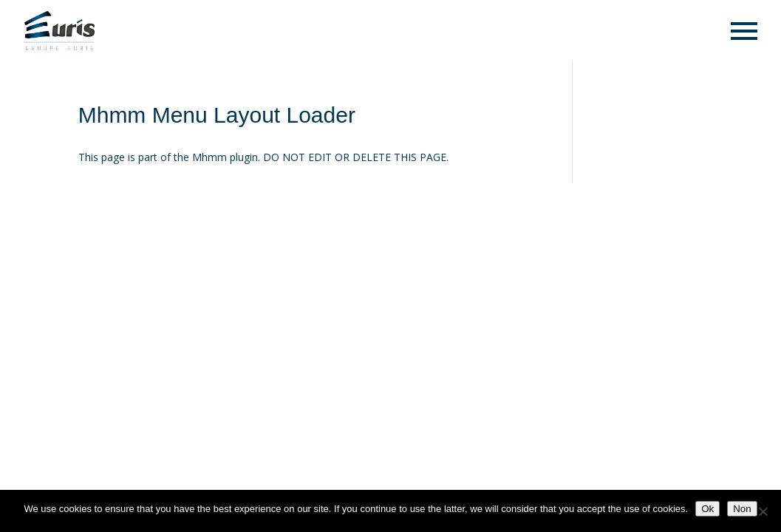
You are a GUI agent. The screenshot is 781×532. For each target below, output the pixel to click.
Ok (707, 509)
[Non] (763, 511)
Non (742, 509)
